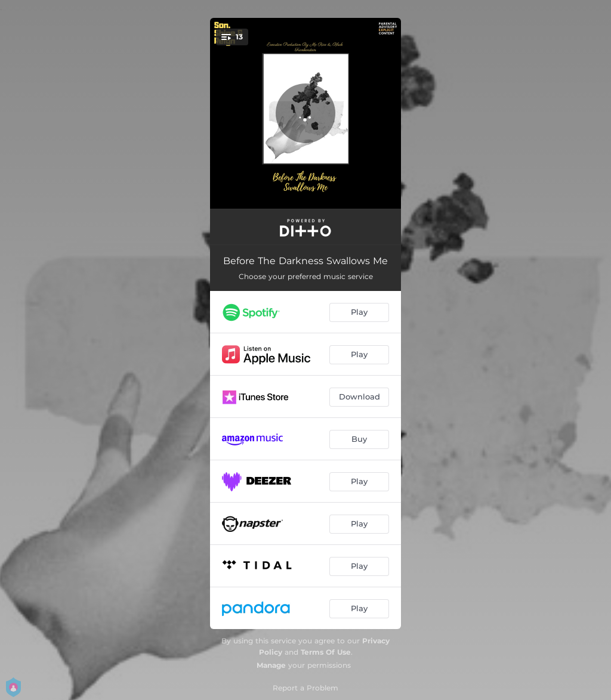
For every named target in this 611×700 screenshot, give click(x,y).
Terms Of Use (326, 652)
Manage (271, 665)
